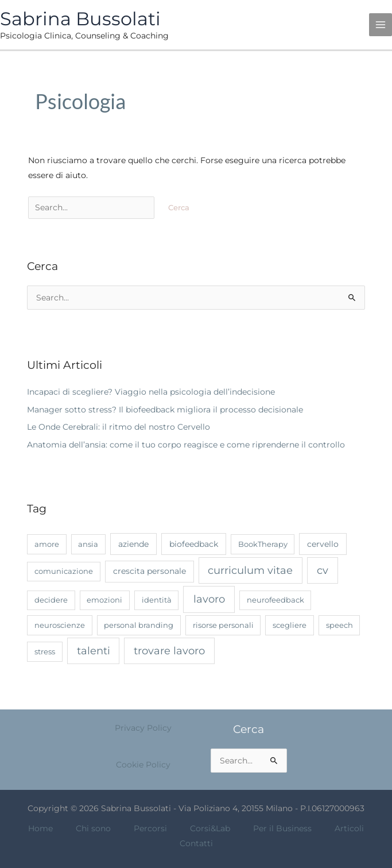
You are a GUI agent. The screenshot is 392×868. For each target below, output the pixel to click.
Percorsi (150, 828)
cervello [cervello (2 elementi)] (323, 544)
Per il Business (282, 828)
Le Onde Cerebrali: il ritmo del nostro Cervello (119, 427)
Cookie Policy (143, 765)
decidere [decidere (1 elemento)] (51, 600)
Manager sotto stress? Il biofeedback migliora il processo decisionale (165, 410)
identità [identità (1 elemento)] (157, 600)
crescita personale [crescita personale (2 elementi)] (150, 571)
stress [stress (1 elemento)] (45, 651)
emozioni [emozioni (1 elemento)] (104, 600)
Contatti (196, 843)
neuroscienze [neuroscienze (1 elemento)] (60, 625)
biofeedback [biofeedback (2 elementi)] (194, 544)
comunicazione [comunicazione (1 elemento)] (64, 571)
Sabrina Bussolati (80, 19)
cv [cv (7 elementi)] (323, 570)
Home (40, 828)
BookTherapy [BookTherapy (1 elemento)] (263, 544)
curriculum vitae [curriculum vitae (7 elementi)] (250, 570)
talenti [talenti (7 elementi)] (94, 651)
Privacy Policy (143, 728)
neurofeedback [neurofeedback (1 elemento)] (275, 600)
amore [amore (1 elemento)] (47, 544)
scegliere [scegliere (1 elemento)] (290, 625)
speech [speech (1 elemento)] (339, 625)
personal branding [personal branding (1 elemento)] (139, 625)
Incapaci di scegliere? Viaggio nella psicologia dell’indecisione (151, 392)
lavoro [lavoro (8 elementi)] (209, 599)
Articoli (349, 828)
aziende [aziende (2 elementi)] (133, 544)
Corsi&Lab (210, 828)
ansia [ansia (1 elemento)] (88, 544)
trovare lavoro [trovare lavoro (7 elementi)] (169, 651)
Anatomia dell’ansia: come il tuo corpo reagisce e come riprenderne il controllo (186, 445)
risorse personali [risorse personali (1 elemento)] (223, 625)
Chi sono (93, 828)
